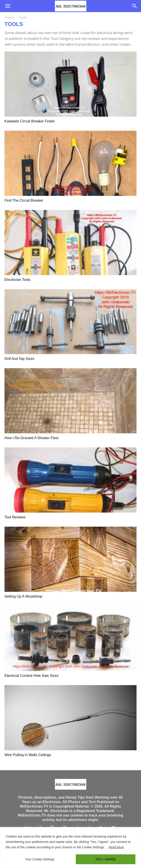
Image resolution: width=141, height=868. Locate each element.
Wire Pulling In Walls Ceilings (28, 755)
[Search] (135, 6)
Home (9, 18)
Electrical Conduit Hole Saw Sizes (31, 676)
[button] (8, 6)
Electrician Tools (17, 280)
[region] (70, 848)
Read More (116, 847)
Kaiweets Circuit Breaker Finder (30, 121)
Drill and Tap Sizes (19, 359)
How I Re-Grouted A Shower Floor (32, 438)
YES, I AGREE (106, 859)
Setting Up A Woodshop (23, 596)
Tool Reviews (15, 517)
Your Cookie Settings (40, 859)
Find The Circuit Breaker (24, 200)
